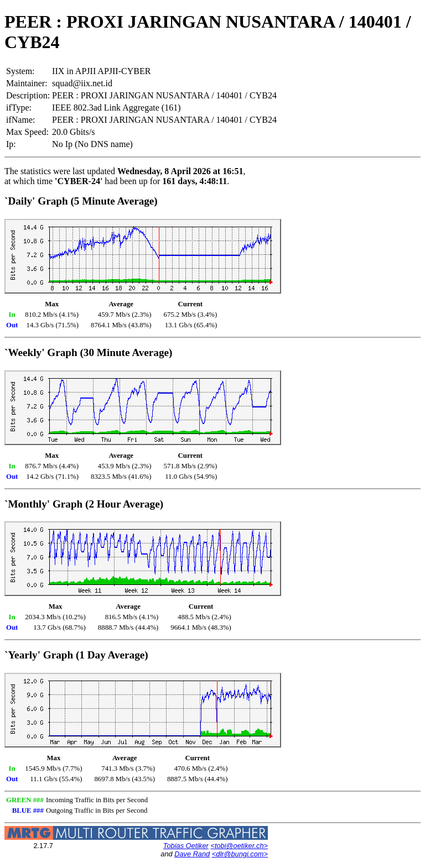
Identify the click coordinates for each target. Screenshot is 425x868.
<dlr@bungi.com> (240, 854)
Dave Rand (192, 854)
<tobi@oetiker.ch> (239, 846)
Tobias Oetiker (186, 846)
